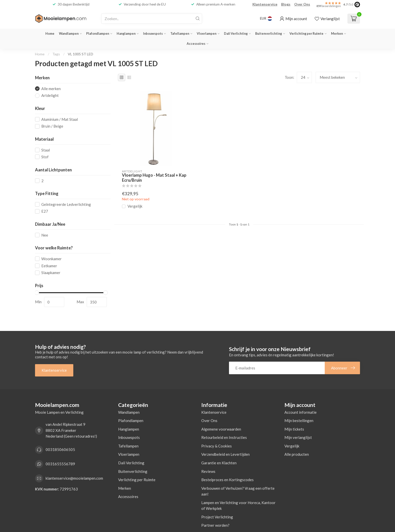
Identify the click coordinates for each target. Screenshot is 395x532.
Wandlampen (69, 34)
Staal (46, 150)
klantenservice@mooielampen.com (74, 478)
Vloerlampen (207, 34)
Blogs (286, 4)
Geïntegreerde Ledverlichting (66, 204)
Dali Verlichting (236, 34)
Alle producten (297, 454)
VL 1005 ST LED (80, 54)
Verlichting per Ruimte (306, 34)
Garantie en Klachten (219, 463)
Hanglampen (126, 34)
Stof (45, 157)
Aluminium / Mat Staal (60, 119)
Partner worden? (215, 525)
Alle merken (51, 89)
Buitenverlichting (269, 34)
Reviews (208, 471)
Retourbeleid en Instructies (224, 437)
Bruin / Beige (52, 126)
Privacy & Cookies (217, 446)
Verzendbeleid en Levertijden (225, 454)
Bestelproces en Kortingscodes (227, 480)
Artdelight (50, 96)
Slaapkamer (51, 273)
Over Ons (302, 4)
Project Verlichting (217, 517)
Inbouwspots (153, 34)
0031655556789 (60, 464)
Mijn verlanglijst (298, 437)
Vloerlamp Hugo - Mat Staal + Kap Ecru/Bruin (154, 178)
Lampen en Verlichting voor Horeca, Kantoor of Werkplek (238, 506)
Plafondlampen (98, 34)
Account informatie (301, 412)
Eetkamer (49, 266)
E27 (45, 211)
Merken (337, 34)
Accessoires (196, 44)
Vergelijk (135, 206)
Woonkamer (52, 259)
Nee (45, 235)
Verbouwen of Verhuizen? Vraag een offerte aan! (238, 491)
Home (50, 34)
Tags (56, 54)
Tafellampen (180, 34)
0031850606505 (60, 449)
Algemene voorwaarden (221, 429)
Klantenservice (265, 4)
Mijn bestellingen (299, 421)
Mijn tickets (294, 429)
